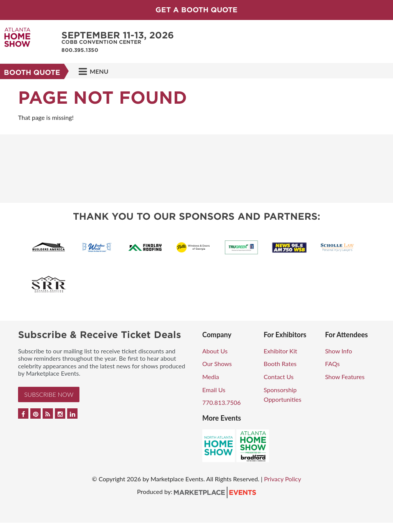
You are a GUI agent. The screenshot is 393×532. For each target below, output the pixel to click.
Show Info (339, 351)
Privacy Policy (283, 479)
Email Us (214, 390)
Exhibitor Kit (280, 351)
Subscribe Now (49, 394)
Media (211, 377)
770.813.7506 (221, 402)
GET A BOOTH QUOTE (196, 10)
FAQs (332, 364)
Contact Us (279, 377)
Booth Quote (32, 72)
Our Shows (217, 364)
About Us (215, 351)
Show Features (345, 377)
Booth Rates (280, 364)
